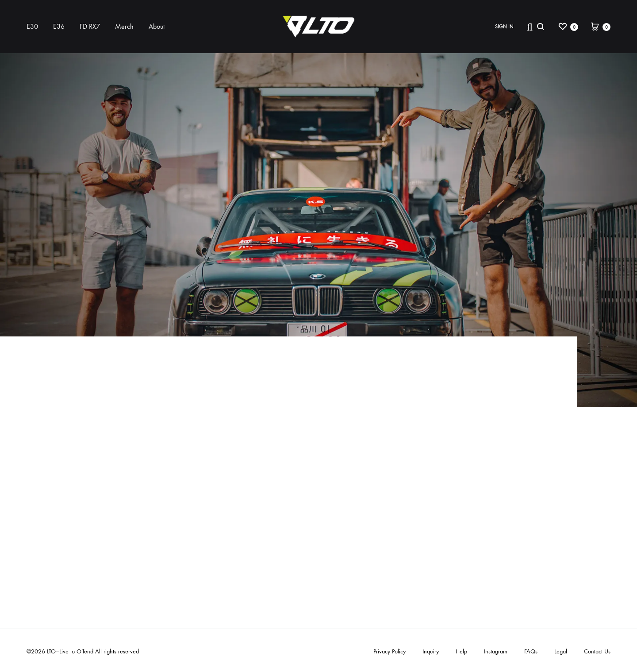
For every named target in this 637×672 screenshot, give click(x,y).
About (157, 26)
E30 (32, 26)
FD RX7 (90, 26)
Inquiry (431, 651)
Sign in (504, 27)
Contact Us (597, 651)
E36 (59, 26)
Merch (124, 26)
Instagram (496, 651)
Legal (561, 651)
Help (461, 651)
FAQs (531, 651)
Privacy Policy (389, 651)
